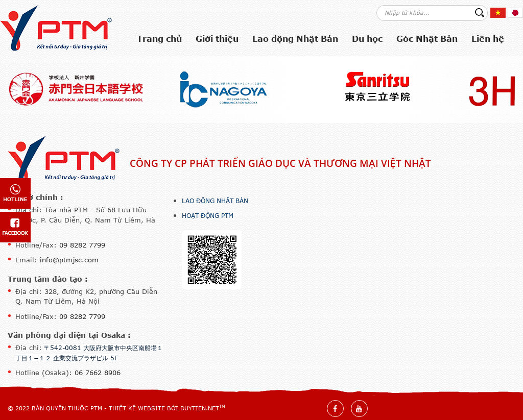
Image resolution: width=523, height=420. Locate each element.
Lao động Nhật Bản (215, 201)
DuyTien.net (200, 408)
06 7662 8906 (98, 373)
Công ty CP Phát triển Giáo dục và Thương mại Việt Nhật (280, 163)
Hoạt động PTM (208, 215)
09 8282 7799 (82, 245)
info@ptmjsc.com (69, 260)
